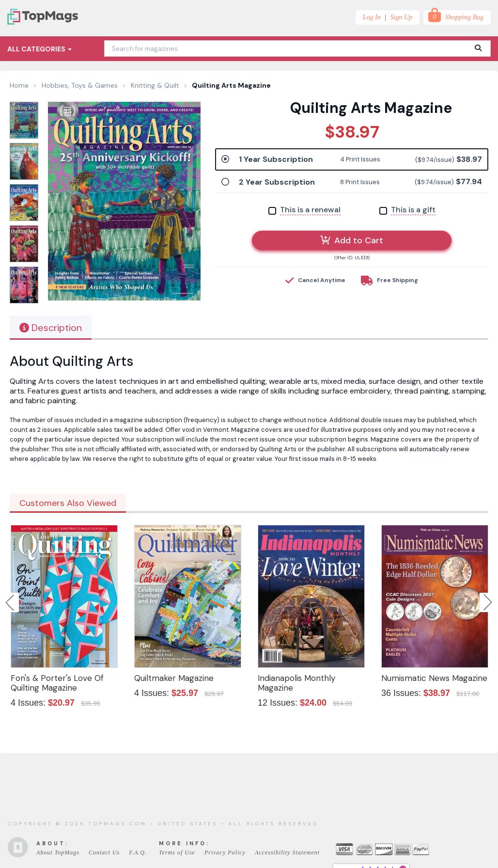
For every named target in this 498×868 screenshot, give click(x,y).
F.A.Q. (138, 852)
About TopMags (58, 852)
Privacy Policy (225, 852)
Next (488, 602)
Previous (11, 602)
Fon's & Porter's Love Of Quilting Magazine (57, 683)
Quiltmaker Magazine (174, 678)
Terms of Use (177, 852)
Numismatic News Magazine (434, 678)
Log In (372, 17)
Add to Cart (352, 240)
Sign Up (402, 17)
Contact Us (104, 852)
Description (51, 328)
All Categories (39, 49)
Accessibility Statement (287, 852)
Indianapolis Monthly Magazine (296, 683)
